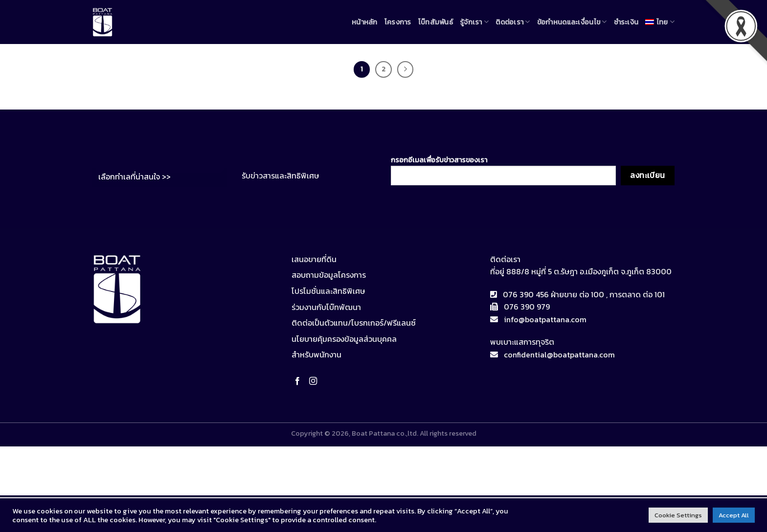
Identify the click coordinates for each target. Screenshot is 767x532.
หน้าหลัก (365, 22)
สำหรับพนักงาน (316, 355)
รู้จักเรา (474, 22)
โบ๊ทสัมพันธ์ (436, 22)
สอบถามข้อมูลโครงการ (329, 275)
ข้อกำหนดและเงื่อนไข (572, 22)
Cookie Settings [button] (678, 515)
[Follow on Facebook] (299, 381)
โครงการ (398, 22)
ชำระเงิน (626, 22)
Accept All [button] (734, 515)
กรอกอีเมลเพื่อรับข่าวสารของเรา (503, 170)
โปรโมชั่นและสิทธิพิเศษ (328, 291)
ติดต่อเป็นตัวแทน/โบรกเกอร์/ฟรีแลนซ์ (354, 323)
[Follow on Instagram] (315, 381)
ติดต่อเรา (513, 22)
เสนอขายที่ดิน (314, 259)
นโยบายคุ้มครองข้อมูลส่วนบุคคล (344, 339)
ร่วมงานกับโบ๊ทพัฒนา (326, 307)
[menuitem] (660, 22)
